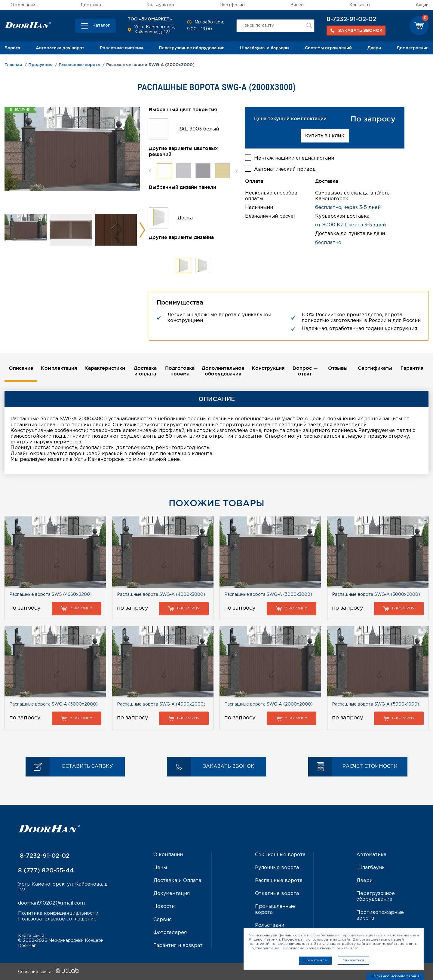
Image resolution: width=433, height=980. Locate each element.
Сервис (163, 920)
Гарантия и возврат (178, 946)
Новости (164, 906)
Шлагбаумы (371, 868)
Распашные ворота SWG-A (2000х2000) (269, 704)
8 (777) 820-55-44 (46, 870)
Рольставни (270, 925)
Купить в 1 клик (325, 136)
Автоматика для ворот (60, 48)
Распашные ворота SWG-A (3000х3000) (268, 595)
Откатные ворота (277, 894)
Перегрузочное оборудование (192, 48)
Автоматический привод (285, 169)
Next (142, 230)
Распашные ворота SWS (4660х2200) (51, 595)
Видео (297, 5)
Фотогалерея (170, 933)
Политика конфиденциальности (58, 913)
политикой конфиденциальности (280, 944)
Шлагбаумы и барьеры (265, 48)
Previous (150, 171)
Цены (160, 868)
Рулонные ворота (277, 868)
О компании (23, 5)
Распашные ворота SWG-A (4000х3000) (161, 595)
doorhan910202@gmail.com (51, 903)
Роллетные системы (121, 48)
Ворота (12, 48)
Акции (422, 5)
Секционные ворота (280, 855)
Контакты (360, 5)
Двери (374, 48)
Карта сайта (31, 936)
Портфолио (232, 5)
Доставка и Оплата (177, 881)
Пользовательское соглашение (57, 919)
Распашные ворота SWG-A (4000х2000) (161, 704)
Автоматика (371, 855)
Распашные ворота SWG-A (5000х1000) (376, 704)
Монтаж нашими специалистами (294, 158)
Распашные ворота (279, 881)
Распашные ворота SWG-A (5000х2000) (54, 704)
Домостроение (413, 48)
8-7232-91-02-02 (351, 19)
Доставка (91, 5)
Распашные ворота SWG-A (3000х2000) (376, 595)
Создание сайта (49, 972)
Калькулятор (160, 5)
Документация (172, 894)
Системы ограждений (328, 48)
